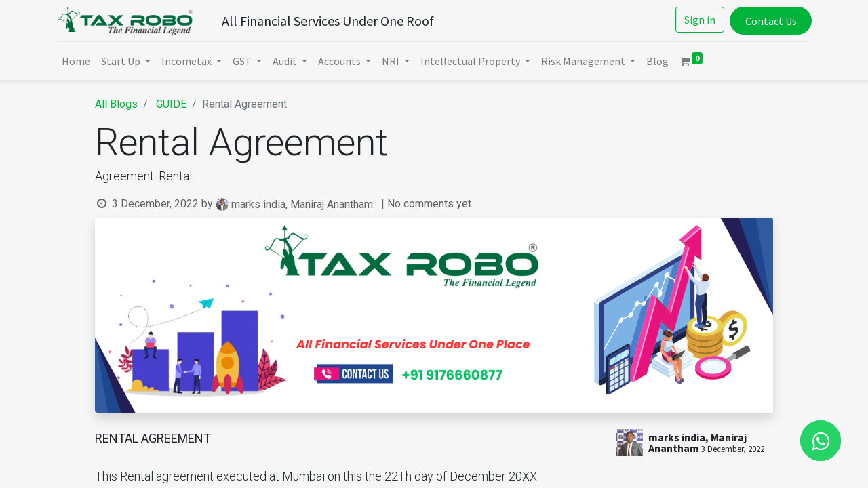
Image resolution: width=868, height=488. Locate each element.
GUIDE (171, 104)
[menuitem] (77, 61)
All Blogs (116, 104)
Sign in (698, 20)
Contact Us (769, 21)
